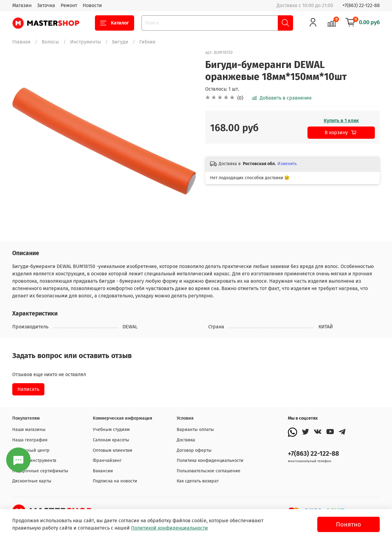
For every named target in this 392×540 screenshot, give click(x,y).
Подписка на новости (115, 481)
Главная (21, 42)
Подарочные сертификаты (40, 471)
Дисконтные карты (32, 481)
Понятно (349, 524)
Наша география (30, 440)
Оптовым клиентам (113, 450)
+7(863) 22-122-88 (361, 5)
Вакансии (103, 471)
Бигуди (120, 42)
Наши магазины (29, 430)
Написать (28, 389)
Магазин (22, 5)
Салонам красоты (111, 440)
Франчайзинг (107, 461)
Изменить (287, 164)
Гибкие (147, 42)
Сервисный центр (31, 450)
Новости (92, 5)
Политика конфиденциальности (210, 461)
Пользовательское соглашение (209, 471)
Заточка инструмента (34, 461)
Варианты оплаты (195, 430)
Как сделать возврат (198, 481)
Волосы (50, 42)
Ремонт (69, 5)
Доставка (186, 440)
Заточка (46, 5)
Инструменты (86, 42)
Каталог (115, 23)
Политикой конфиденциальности (170, 528)
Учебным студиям (111, 430)
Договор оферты (194, 450)
